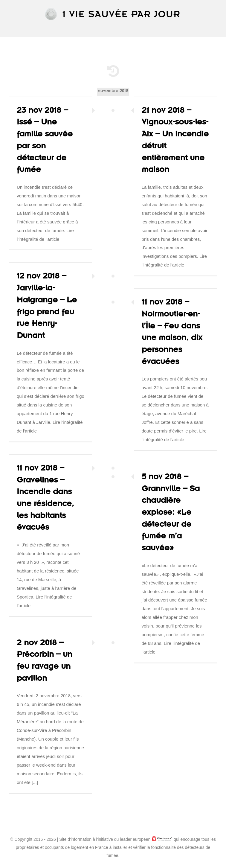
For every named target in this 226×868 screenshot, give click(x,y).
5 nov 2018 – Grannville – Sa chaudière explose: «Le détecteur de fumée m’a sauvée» (171, 514)
